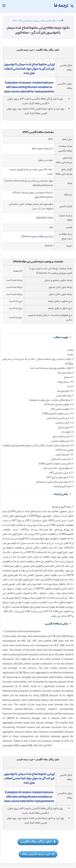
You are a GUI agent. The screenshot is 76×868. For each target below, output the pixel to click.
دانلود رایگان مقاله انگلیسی (38, 842)
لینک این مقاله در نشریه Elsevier (37, 237)
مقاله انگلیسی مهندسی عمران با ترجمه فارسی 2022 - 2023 (34, 21)
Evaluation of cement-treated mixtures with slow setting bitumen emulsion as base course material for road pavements (29, 88)
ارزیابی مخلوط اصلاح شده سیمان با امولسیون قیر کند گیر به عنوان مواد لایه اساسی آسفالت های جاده (29, 69)
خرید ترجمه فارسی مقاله (38, 854)
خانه (61, 21)
